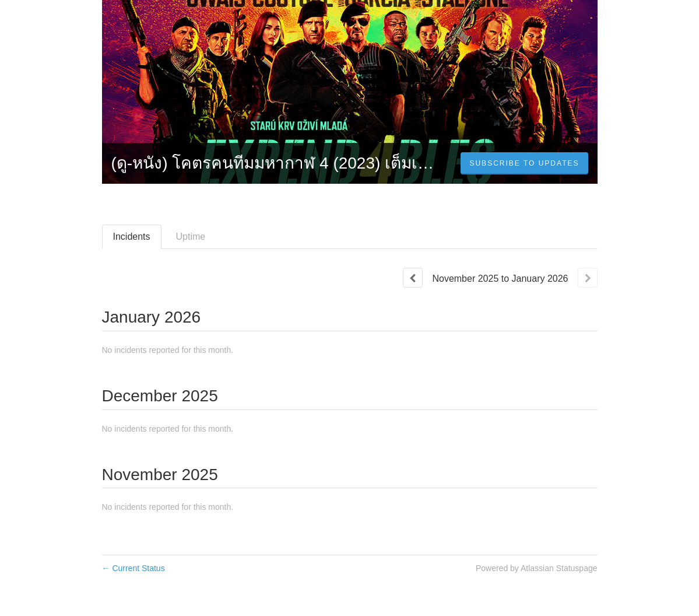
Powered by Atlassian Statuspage (537, 568)
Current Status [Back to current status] (134, 568)
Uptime (191, 237)
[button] (524, 163)
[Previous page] (413, 278)
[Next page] (588, 278)
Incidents (132, 237)
